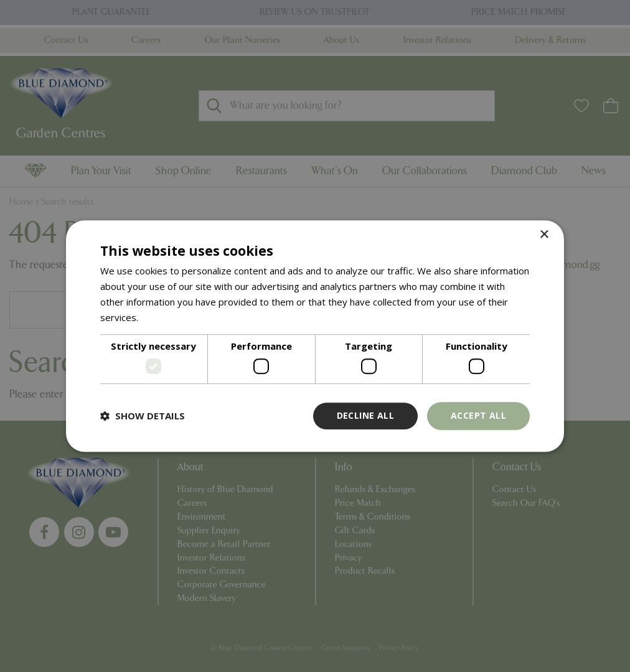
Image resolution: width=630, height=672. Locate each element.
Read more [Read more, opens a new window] (165, 317)
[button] (143, 416)
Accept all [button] (478, 415)
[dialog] (315, 336)
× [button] (544, 235)
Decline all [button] (365, 415)
